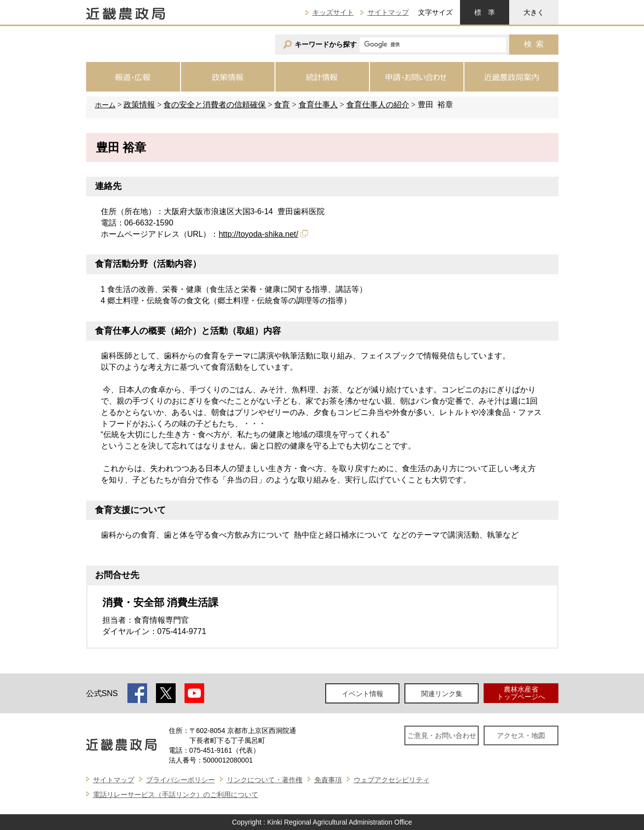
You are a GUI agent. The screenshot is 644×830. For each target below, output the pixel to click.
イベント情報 (363, 694)
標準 (485, 12)
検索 (534, 44)
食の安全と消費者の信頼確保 (215, 105)
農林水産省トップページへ (521, 693)
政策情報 (139, 105)
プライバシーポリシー (181, 780)
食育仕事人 (318, 105)
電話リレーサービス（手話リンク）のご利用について (176, 795)
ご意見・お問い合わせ (442, 735)
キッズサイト (333, 12)
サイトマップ (388, 12)
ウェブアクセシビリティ (392, 780)
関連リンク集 (442, 694)
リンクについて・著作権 (265, 780)
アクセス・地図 (521, 735)
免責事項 (328, 780)
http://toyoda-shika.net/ (258, 234)
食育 (282, 105)
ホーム (105, 105)
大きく (534, 12)
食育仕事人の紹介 (378, 105)
